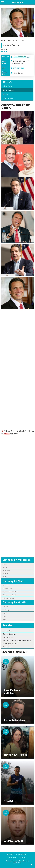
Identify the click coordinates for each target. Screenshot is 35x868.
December (18, 57)
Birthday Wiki (17, 2)
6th (24, 57)
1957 (28, 57)
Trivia (6, 94)
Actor (5, 564)
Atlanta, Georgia (8, 598)
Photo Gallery (9, 90)
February (6, 610)
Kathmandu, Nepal (9, 595)
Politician (4, 50)
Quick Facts (7, 86)
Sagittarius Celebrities (10, 644)
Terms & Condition (21, 854)
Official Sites (8, 98)
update (7, 434)
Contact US (22, 858)
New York (6, 585)
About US (10, 854)
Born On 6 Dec (8, 631)
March (5, 613)
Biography (7, 82)
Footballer (6, 571)
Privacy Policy (12, 858)
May (4, 619)
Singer (5, 567)
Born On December (9, 634)
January (5, 607)
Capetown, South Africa (11, 592)
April (4, 616)
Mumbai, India (8, 589)
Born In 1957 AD (8, 637)
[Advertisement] (17, 368)
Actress (5, 574)
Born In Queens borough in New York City (17, 640)
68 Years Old (19, 68)
